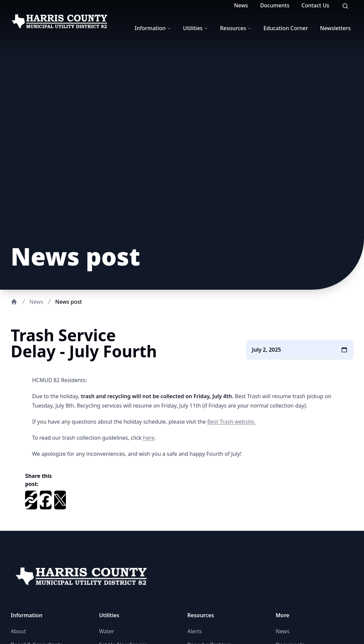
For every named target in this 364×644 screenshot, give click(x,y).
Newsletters (335, 28)
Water (107, 631)
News (241, 5)
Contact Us (315, 5)
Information (153, 28)
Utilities (195, 28)
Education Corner (286, 28)
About (18, 631)
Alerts (195, 631)
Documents (275, 5)
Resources (236, 28)
